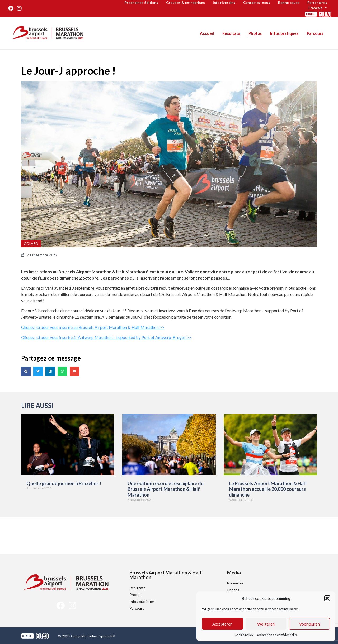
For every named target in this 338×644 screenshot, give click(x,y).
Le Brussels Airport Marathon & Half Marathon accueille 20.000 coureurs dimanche (268, 489)
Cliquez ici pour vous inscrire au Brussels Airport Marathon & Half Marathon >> (93, 327)
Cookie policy (244, 635)
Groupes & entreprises (186, 3)
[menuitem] (318, 8)
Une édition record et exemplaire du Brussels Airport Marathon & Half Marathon (166, 489)
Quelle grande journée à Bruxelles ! (64, 483)
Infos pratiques (284, 33)
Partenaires (317, 3)
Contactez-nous (257, 3)
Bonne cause (289, 3)
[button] (327, 598)
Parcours (315, 33)
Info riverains (224, 3)
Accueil (207, 33)
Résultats (231, 33)
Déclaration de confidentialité (277, 635)
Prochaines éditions (141, 3)
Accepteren (222, 624)
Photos (255, 33)
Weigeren (266, 624)
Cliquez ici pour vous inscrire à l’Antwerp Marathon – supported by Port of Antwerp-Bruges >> (106, 337)
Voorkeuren (309, 624)
